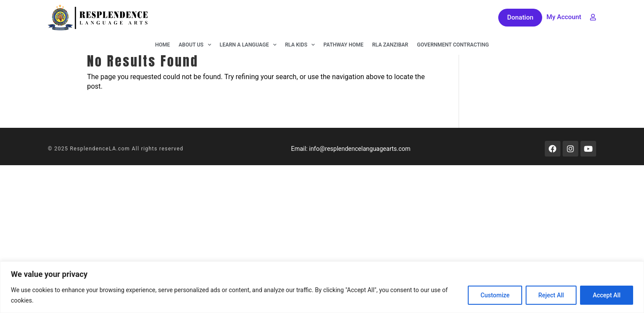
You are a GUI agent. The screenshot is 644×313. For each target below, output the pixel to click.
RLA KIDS (300, 45)
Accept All (607, 295)
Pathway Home (343, 45)
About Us (195, 45)
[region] (322, 287)
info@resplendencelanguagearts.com (360, 149)
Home (163, 45)
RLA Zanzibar (390, 45)
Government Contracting (453, 45)
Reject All (551, 295)
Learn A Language (248, 45)
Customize (495, 295)
